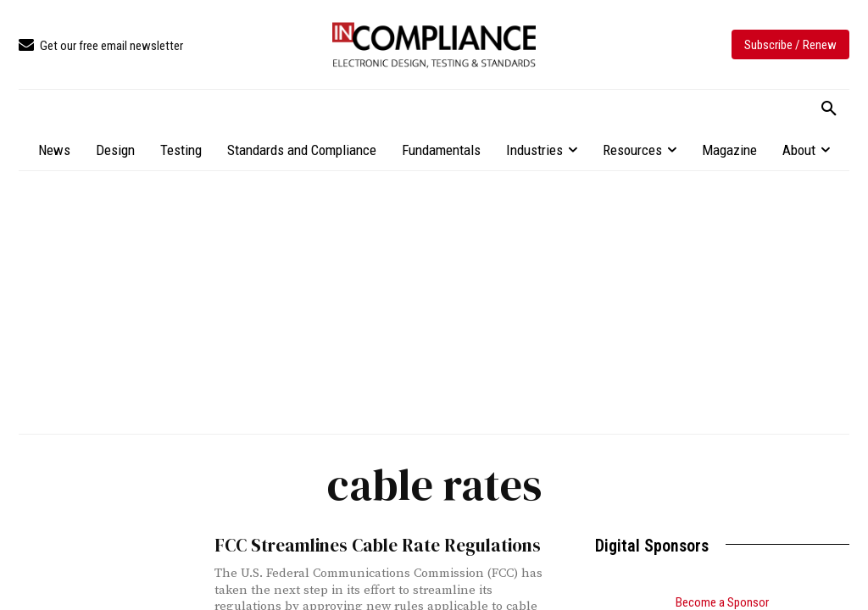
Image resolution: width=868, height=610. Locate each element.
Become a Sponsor (722, 602)
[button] (829, 109)
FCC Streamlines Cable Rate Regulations (377, 545)
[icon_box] (101, 46)
